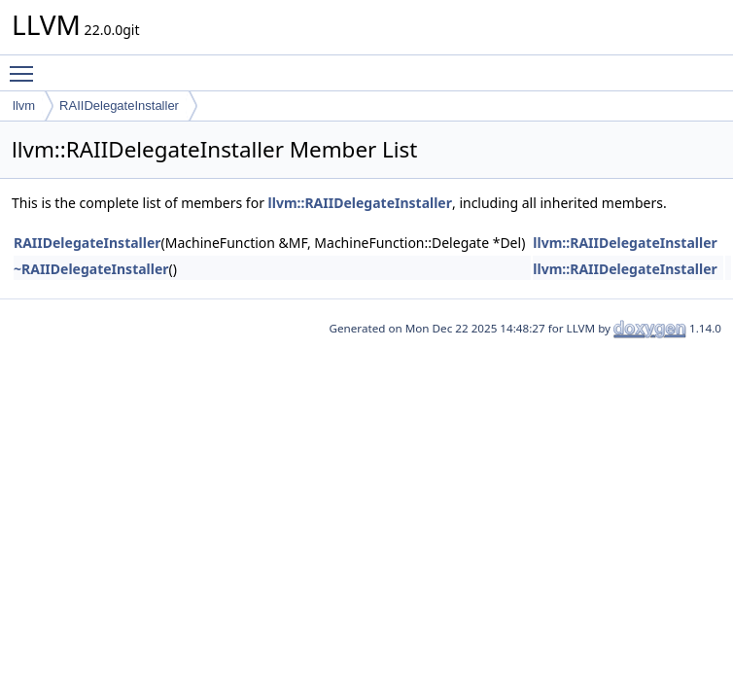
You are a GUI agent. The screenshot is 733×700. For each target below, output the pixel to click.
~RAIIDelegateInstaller (91, 269)
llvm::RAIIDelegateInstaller (360, 203)
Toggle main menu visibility (26, 65)
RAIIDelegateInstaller (119, 105)
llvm (24, 105)
